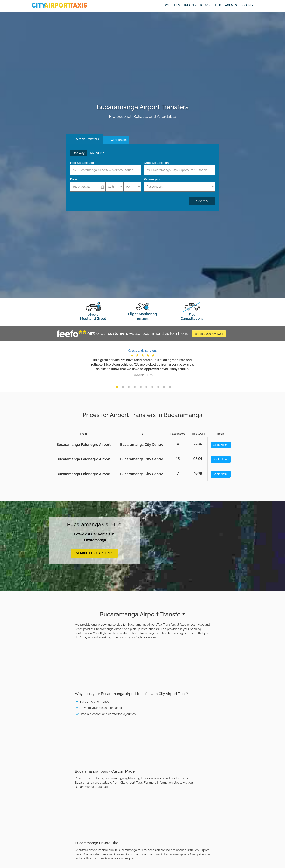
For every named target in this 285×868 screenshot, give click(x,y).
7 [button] (152, 387)
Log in (247, 5)
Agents (231, 5)
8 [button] (158, 387)
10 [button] (170, 387)
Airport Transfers (87, 139)
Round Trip (97, 153)
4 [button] (135, 387)
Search (202, 201)
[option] (142, 363)
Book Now (221, 445)
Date (73, 179)
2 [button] (123, 387)
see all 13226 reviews (209, 334)
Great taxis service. (142, 351)
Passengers (152, 179)
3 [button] (129, 387)
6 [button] (146, 387)
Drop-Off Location (156, 163)
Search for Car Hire (94, 553)
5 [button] (141, 387)
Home (166, 5)
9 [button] (164, 387)
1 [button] (117, 387)
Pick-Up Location (82, 163)
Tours (205, 5)
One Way (78, 153)
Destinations (185, 5)
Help (217, 5)
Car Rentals (119, 140)
